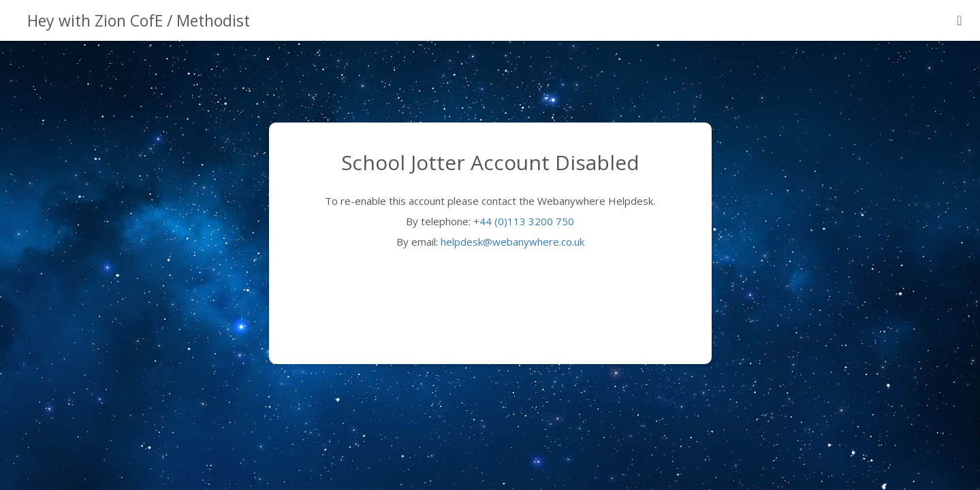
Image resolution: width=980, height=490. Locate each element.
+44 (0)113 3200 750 (524, 221)
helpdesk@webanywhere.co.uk (512, 242)
